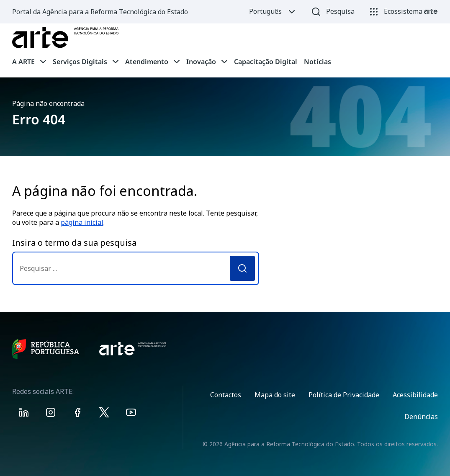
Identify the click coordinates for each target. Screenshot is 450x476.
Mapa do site (275, 395)
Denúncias (421, 417)
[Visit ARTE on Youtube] (131, 414)
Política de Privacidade (344, 395)
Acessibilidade (415, 395)
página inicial (82, 222)
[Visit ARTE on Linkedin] (24, 414)
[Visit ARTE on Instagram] (51, 414)
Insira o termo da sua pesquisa (74, 243)
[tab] (29, 62)
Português (273, 12)
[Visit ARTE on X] (104, 414)
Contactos (226, 395)
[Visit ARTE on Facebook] (77, 414)
